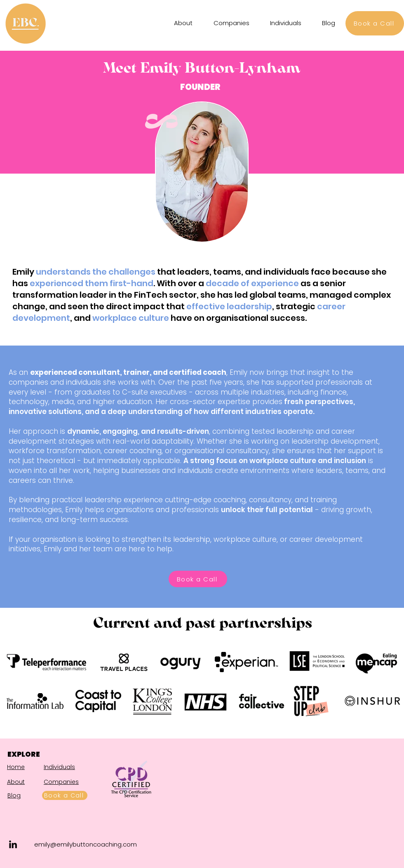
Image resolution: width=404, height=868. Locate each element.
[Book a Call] (375, 23)
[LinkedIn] (13, 844)
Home (16, 767)
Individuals (59, 767)
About (16, 782)
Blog (14, 795)
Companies (61, 782)
